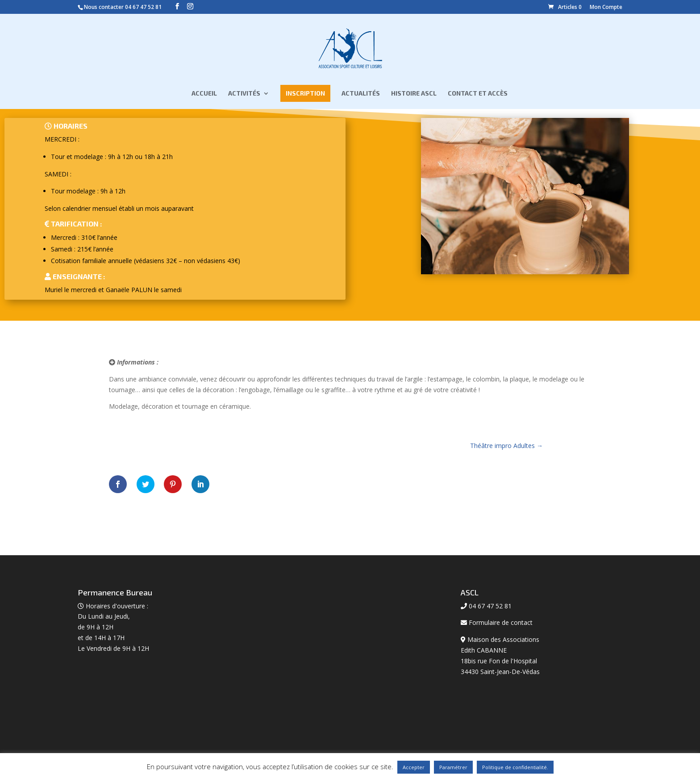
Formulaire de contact (501, 622)
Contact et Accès (478, 96)
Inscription (305, 95)
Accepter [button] (414, 767)
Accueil (204, 96)
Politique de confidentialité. (515, 767)
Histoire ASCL (414, 96)
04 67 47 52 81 (143, 7)
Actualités (361, 96)
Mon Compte (606, 7)
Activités (244, 96)
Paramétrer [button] (453, 767)
